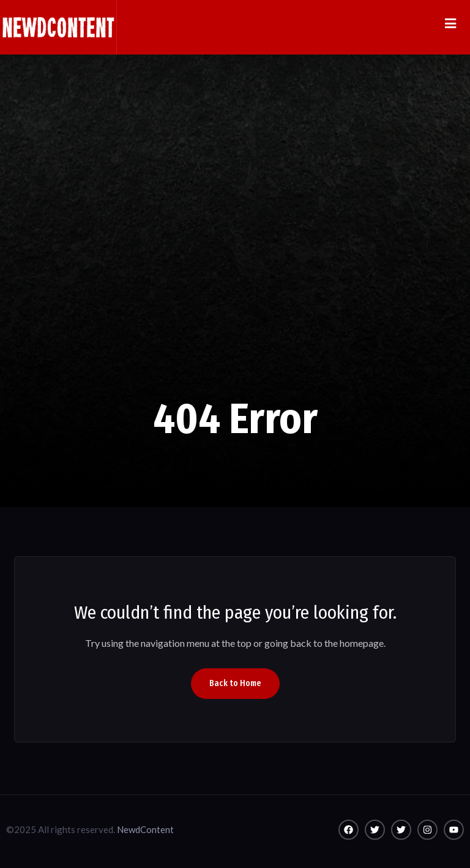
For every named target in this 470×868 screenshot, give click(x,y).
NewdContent (145, 829)
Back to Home (235, 683)
